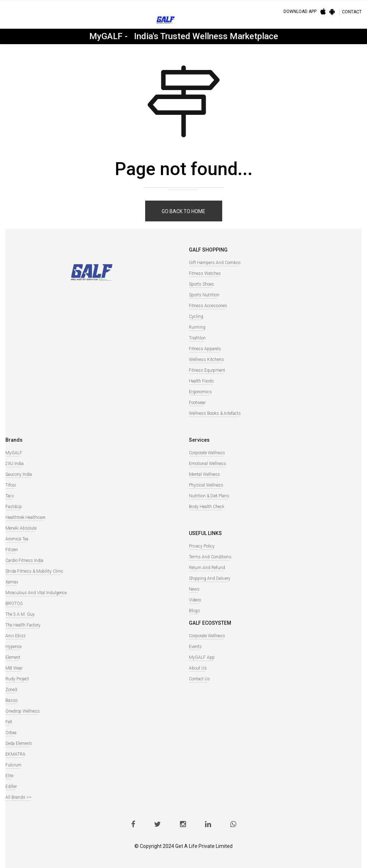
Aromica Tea (17, 539)
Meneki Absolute (21, 528)
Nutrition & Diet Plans (209, 496)
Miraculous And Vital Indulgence (36, 593)
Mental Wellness (204, 474)
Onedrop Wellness (23, 711)
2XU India (15, 464)
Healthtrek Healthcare (25, 517)
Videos (195, 600)
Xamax (12, 582)
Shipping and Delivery (210, 578)
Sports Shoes (201, 284)
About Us (198, 668)
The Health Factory (23, 625)
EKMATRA (15, 754)
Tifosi (11, 485)
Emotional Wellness (208, 464)
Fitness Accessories (208, 306)
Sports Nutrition (204, 295)
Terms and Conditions (210, 557)
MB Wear (14, 668)
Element (13, 657)
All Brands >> (18, 797)
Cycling (196, 316)
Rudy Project (17, 679)
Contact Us (199, 679)
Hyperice (13, 647)
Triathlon (197, 338)
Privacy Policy (202, 546)
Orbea (11, 733)
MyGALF (14, 453)
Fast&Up (14, 507)
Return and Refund (207, 568)
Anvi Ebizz (15, 636)
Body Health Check (207, 507)
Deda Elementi (19, 743)
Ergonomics (200, 392)
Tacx (10, 496)
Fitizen (12, 550)
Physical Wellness (206, 485)
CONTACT (352, 12)
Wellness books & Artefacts (215, 413)
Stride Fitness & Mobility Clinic (34, 571)
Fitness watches (205, 273)
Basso (11, 700)
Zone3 (11, 690)
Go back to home (183, 211)
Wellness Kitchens (206, 360)
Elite (9, 776)
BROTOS (14, 604)
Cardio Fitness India (24, 560)
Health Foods (201, 381)
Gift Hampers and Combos (215, 263)
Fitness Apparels (205, 349)
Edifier (11, 787)
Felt (9, 722)
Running (197, 327)
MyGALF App (202, 657)
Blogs (194, 611)
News (194, 589)
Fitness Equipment (207, 370)
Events (195, 647)
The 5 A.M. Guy (20, 614)
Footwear (197, 403)
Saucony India (19, 474)
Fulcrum (13, 765)
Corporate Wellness (207, 453)
